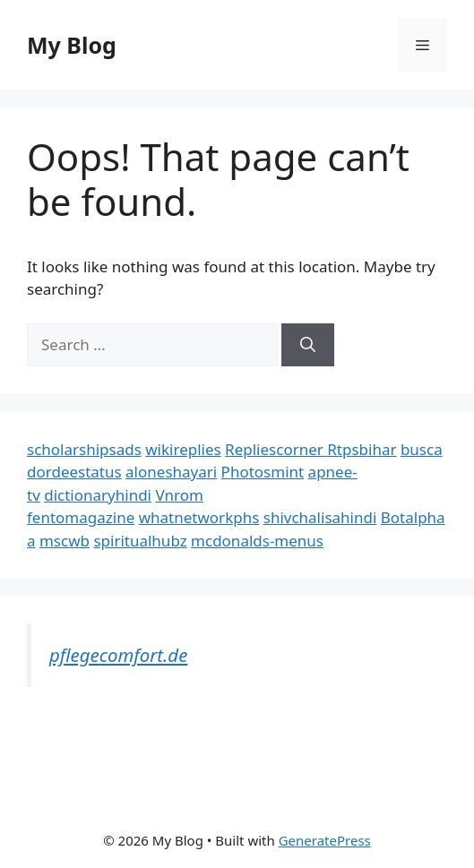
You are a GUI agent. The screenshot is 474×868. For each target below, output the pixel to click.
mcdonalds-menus (257, 541)
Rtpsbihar (362, 449)
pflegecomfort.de (118, 655)
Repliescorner (276, 449)
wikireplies (183, 449)
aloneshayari (171, 472)
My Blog (72, 45)
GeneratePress (325, 840)
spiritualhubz (140, 541)
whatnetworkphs (199, 517)
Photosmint (263, 472)
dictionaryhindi (98, 495)
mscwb (65, 541)
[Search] (308, 345)
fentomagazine (81, 517)
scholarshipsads (84, 449)
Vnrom (179, 495)
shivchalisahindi (320, 517)
